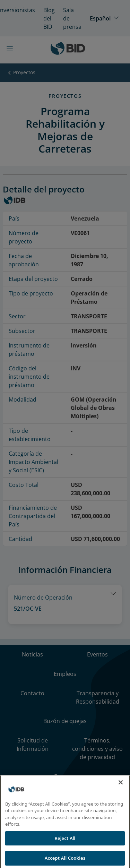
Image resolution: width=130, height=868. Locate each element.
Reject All (65, 850)
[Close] (121, 794)
